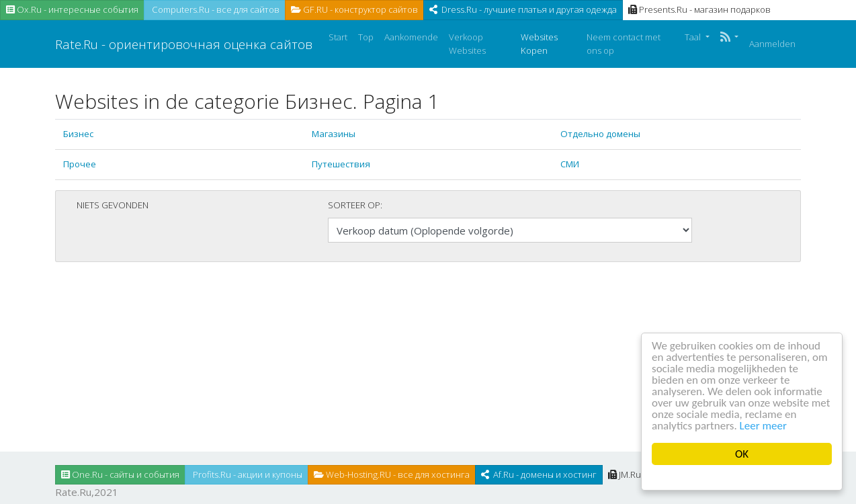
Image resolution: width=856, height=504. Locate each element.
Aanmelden (772, 44)
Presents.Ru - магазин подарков (699, 9)
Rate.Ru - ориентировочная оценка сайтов (184, 44)
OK (742, 454)
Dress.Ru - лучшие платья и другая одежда (523, 9)
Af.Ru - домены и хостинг (539, 474)
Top (366, 37)
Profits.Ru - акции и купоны (247, 474)
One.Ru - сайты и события (120, 474)
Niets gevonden (113, 205)
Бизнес (78, 134)
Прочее (80, 164)
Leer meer (763, 426)
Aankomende (411, 37)
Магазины (334, 134)
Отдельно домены (600, 134)
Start (338, 37)
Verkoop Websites (467, 44)
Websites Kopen (539, 44)
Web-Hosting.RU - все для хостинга (392, 474)
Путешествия (341, 164)
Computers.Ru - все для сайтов (215, 9)
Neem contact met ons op (624, 44)
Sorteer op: (355, 205)
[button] (729, 38)
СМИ (570, 164)
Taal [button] (694, 37)
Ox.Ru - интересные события (72, 9)
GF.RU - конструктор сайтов (354, 9)
